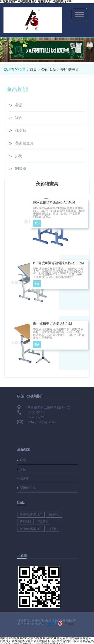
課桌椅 (21, 130)
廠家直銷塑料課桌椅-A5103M (54, 202)
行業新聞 (43, 522)
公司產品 (49, 70)
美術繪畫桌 (70, 70)
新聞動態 (25, 522)
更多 (37, 223)
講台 (19, 118)
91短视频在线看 (75, 638)
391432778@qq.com (41, 422)
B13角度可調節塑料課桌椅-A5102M (59, 263)
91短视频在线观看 (22, 638)
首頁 (33, 70)
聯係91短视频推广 (31, 529)
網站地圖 (6, 638)
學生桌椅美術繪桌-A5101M (52, 324)
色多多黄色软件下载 (64, 641)
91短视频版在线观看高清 (50, 638)
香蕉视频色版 (42, 641)
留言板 (53, 529)
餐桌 (19, 105)
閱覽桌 (21, 169)
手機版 (69, 624)
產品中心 (54, 514)
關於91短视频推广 (31, 514)
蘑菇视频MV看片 (22, 641)
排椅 (19, 156)
